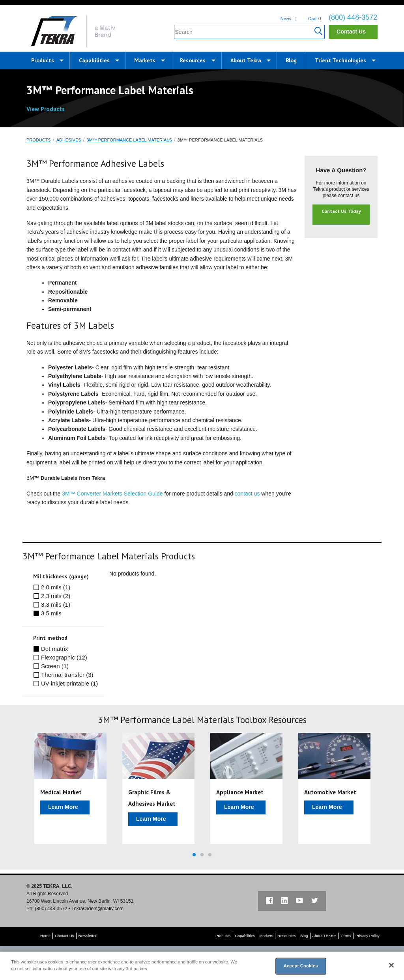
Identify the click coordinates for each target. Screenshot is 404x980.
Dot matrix (54, 649)
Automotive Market (330, 792)
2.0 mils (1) (56, 587)
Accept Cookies (301, 966)
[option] (70, 788)
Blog (291, 60)
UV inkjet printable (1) (69, 683)
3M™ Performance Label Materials (129, 140)
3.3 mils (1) (56, 605)
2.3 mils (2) (56, 596)
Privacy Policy (368, 936)
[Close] (391, 965)
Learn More (63, 807)
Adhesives (69, 140)
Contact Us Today (341, 211)
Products (43, 60)
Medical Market (61, 792)
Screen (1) (55, 666)
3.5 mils (51, 613)
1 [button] (194, 855)
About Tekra (246, 60)
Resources (193, 60)
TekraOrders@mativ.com (97, 909)
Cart (312, 19)
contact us (247, 494)
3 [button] (210, 855)
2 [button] (202, 855)
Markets (145, 60)
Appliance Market (240, 792)
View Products (50, 109)
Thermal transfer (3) (67, 675)
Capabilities (94, 60)
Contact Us (351, 32)
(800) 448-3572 (353, 17)
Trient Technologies (340, 60)
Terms (346, 936)
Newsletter (88, 936)
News (286, 19)
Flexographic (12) (64, 657)
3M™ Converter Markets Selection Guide (112, 494)
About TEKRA (325, 936)
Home (45, 936)
